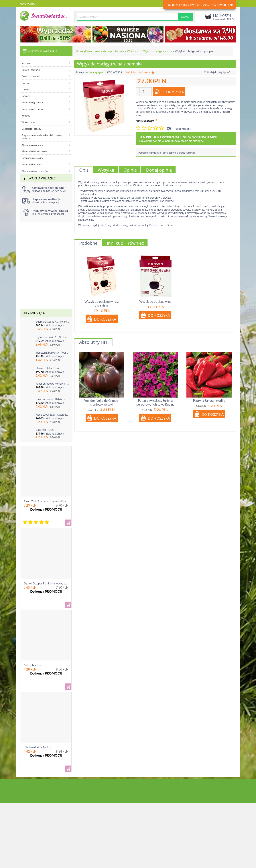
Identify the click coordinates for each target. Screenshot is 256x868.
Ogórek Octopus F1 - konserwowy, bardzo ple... (50, 583)
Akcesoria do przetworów (110, 51)
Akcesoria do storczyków (34, 151)
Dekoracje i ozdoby (31, 129)
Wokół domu (28, 122)
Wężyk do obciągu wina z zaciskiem (102, 303)
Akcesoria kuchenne (32, 164)
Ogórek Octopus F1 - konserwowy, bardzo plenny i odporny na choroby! (53, 322)
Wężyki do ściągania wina (157, 51)
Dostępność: (83, 72)
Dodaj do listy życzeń (217, 72)
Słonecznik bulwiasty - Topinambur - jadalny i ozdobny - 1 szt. (53, 353)
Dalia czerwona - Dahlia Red (51, 399)
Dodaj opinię (159, 170)
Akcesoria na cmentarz (33, 145)
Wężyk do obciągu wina (155, 302)
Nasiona (26, 63)
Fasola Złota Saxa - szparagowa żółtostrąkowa (53, 415)
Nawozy (26, 96)
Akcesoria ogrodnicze (33, 102)
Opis (84, 170)
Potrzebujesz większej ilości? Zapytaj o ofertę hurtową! (167, 153)
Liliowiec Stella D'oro (47, 368)
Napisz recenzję (146, 72)
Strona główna (84, 51)
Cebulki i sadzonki (31, 70)
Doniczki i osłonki (30, 76)
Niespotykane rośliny (32, 158)
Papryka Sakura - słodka (209, 401)
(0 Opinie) (131, 72)
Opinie (130, 170)
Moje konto (27, 4)
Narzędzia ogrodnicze (33, 109)
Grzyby (25, 83)
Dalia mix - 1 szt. (45, 430)
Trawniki (26, 90)
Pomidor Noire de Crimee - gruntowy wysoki (102, 402)
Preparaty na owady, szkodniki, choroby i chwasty (42, 137)
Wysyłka (106, 170)
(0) (169, 128)
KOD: (110, 72)
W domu (26, 116)
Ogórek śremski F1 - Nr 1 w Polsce (53, 337)
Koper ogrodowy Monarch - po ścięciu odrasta (53, 384)
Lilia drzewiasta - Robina (37, 747)
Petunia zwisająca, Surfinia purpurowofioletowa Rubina (155, 402)
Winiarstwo (134, 51)
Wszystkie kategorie (40, 51)
